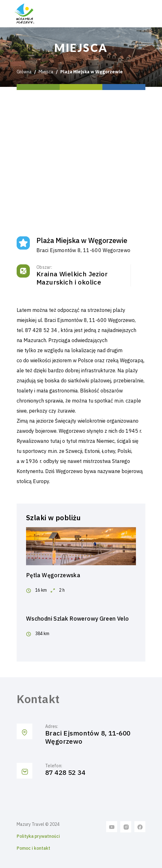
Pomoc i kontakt (33, 848)
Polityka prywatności (38, 836)
